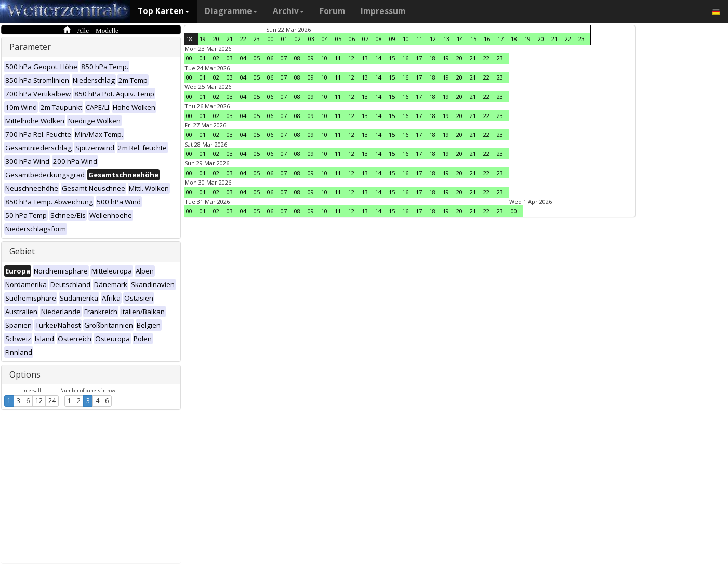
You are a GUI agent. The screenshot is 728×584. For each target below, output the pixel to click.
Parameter (30, 47)
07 (365, 39)
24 (52, 401)
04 (325, 39)
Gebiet (22, 251)
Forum (332, 11)
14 (460, 39)
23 (257, 39)
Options (25, 374)
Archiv (288, 11)
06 (352, 39)
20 (216, 39)
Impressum (383, 11)
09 (392, 39)
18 (189, 39)
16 (487, 39)
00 (271, 39)
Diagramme (231, 11)
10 (406, 39)
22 (243, 39)
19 (203, 39)
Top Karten (163, 11)
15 (473, 39)
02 (298, 39)
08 (379, 39)
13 (446, 39)
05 (338, 39)
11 (419, 39)
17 (500, 39)
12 (39, 401)
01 (284, 39)
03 (311, 39)
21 (230, 39)
